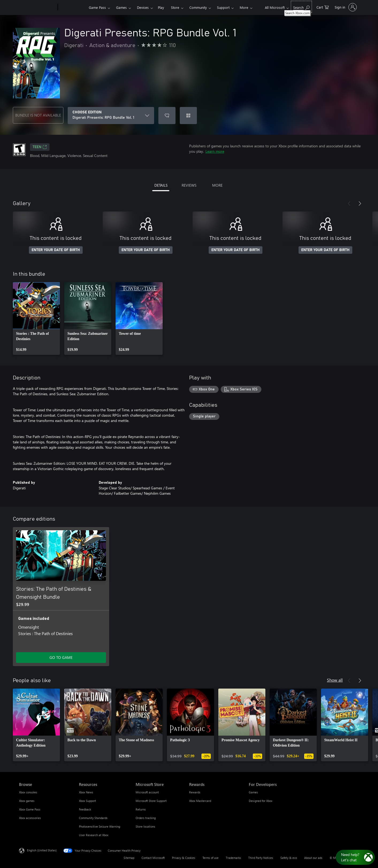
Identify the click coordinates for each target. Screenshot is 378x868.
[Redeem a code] (188, 116)
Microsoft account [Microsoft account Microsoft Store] (147, 792)
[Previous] (349, 203)
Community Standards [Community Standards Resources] (93, 818)
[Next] (360, 203)
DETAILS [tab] (161, 185)
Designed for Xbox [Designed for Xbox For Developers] (261, 801)
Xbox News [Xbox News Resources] (86, 792)
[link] (36, 318)
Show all (335, 680)
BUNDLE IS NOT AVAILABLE (38, 115)
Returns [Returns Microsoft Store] (141, 809)
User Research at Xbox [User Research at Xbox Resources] (94, 835)
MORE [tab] (217, 185)
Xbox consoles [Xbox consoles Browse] (28, 792)
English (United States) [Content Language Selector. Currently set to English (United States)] (42, 850)
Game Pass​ (97, 7)
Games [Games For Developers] (253, 792)
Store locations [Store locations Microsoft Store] (145, 826)
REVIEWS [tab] (189, 185)
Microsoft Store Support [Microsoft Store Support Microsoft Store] (151, 801)
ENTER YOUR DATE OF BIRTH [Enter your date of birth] (56, 250)
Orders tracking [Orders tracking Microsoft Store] (146, 818)
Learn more (215, 151)
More (244, 7)
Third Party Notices (261, 858)
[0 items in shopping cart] (323, 7)
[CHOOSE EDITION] (111, 116)
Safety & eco (289, 858)
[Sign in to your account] (345, 7)
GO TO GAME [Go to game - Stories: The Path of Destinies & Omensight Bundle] (61, 657)
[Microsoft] (37, 7)
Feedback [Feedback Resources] (85, 809)
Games (121, 7)
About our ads (313, 858)
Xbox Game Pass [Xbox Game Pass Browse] (30, 809)
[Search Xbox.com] (301, 7)
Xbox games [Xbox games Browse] (27, 801)
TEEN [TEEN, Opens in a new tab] (40, 147)
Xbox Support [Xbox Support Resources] (87, 801)
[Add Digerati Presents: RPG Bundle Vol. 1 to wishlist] (167, 116)
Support (223, 7)
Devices (143, 7)
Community (198, 7)
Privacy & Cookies (184, 858)
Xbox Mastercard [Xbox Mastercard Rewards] (200, 801)
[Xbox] (73, 7)
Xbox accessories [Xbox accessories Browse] (30, 818)
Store (175, 7)
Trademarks (233, 858)
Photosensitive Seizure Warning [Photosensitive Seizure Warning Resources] (100, 826)
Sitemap (129, 858)
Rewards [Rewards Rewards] (195, 792)
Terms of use (211, 858)
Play (161, 7)
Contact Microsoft (153, 858)
